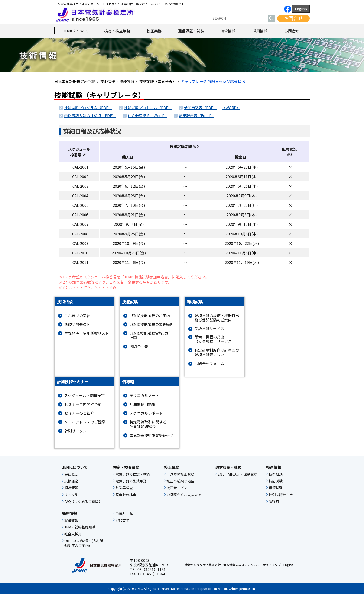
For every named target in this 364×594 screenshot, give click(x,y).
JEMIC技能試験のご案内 (150, 316)
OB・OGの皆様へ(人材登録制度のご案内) (84, 543)
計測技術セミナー (283, 495)
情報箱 (274, 502)
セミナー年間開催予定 (83, 404)
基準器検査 (124, 488)
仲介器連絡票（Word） (147, 115)
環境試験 (276, 488)
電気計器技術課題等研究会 (152, 435)
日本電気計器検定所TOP (75, 81)
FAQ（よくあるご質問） (83, 502)
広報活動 (71, 481)
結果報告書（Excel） (196, 115)
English (301, 9)
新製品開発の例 (77, 324)
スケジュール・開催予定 (85, 395)
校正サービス (177, 488)
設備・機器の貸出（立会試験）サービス (213, 339)
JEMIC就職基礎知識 (80, 527)
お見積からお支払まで (184, 495)
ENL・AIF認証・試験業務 (237, 474)
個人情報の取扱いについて (241, 565)
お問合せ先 (139, 346)
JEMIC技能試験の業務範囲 (152, 324)
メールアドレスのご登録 (85, 422)
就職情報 (71, 520)
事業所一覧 (124, 513)
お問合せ (293, 18)
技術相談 (276, 474)
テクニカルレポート (146, 413)
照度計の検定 (126, 495)
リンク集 (71, 495)
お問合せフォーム (209, 364)
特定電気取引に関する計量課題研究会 (148, 424)
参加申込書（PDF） (200, 108)
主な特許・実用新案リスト (87, 333)
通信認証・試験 (191, 31)
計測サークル (75, 431)
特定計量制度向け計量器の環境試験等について (217, 352)
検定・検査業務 (117, 31)
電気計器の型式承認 (131, 481)
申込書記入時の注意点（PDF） (90, 115)
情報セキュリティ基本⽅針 (203, 565)
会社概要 (71, 474)
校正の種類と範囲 (180, 481)
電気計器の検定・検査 (133, 474)
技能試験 (127, 81)
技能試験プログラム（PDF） (88, 108)
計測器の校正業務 (180, 474)
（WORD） (231, 108)
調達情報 (71, 488)
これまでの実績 (77, 316)
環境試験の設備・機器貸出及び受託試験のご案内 (217, 318)
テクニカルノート (144, 395)
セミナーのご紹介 (79, 413)
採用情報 (260, 31)
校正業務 (154, 31)
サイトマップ (272, 565)
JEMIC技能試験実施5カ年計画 (151, 335)
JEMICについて (75, 31)
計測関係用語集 (143, 404)
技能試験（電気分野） (158, 81)
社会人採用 (73, 534)
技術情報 (228, 31)
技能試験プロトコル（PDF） (148, 108)
